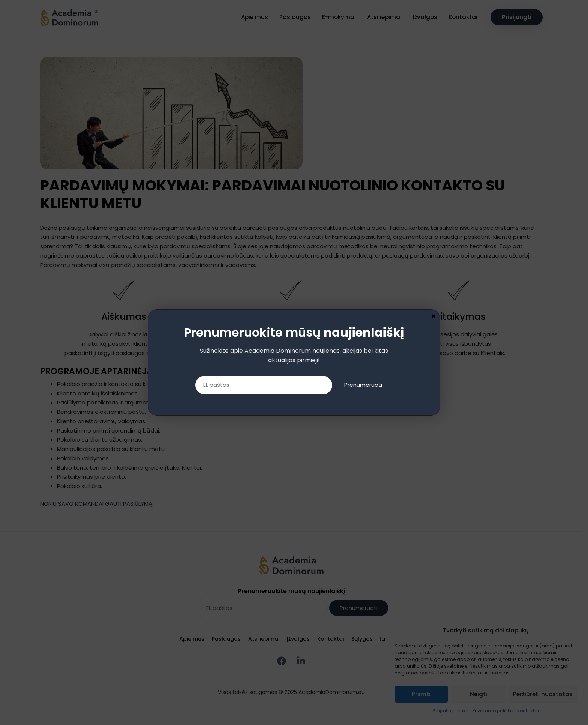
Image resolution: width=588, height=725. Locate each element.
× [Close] (434, 4)
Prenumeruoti (363, 73)
